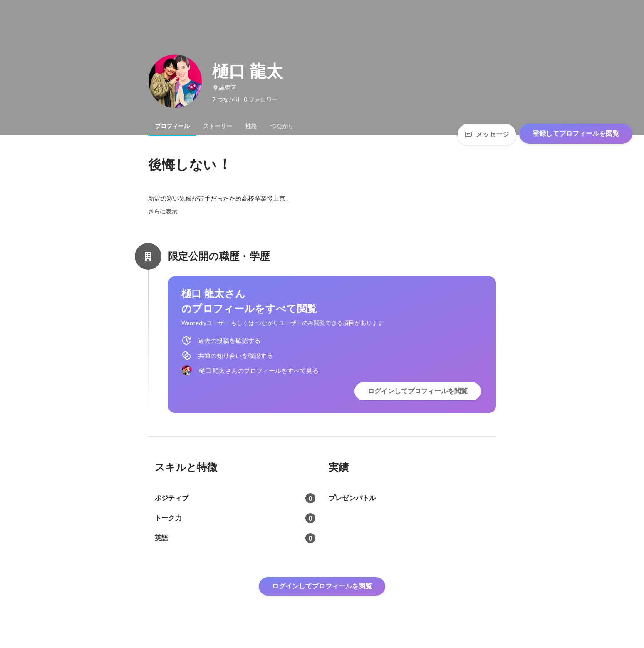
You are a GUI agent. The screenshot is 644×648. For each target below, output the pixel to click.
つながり (282, 126)
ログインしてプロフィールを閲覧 (418, 391)
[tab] (172, 126)
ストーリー (218, 126)
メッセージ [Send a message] (487, 134)
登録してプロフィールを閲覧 (576, 133)
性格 (251, 126)
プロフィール (172, 126)
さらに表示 (163, 211)
